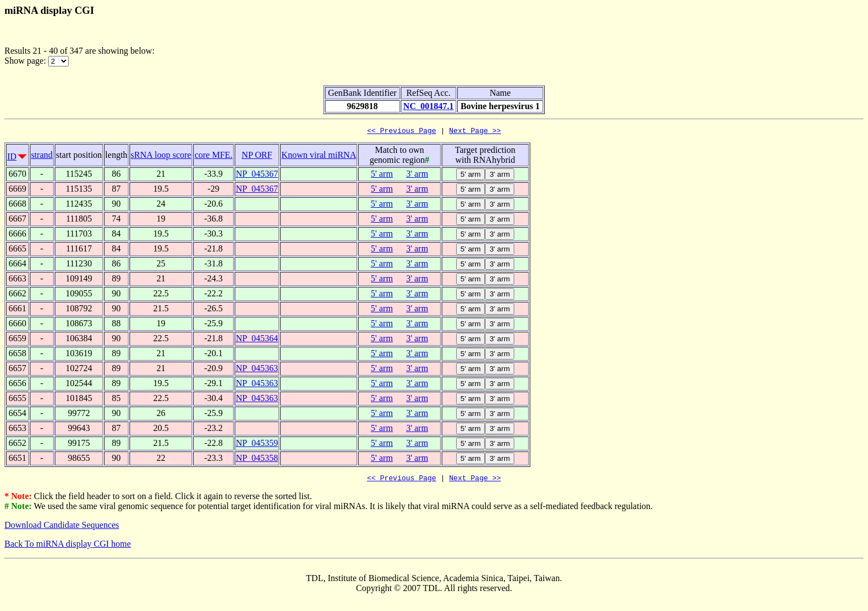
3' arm (417, 175)
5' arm (382, 175)
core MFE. (213, 156)
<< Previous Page (402, 132)
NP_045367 (257, 175)
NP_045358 (257, 459)
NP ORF (257, 156)
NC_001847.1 (428, 106)
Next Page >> (475, 132)
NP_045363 (257, 370)
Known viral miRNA (319, 156)
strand (42, 156)
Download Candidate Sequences (62, 528)
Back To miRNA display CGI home (68, 547)
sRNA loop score (161, 156)
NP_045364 (257, 340)
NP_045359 (257, 445)
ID (12, 158)
